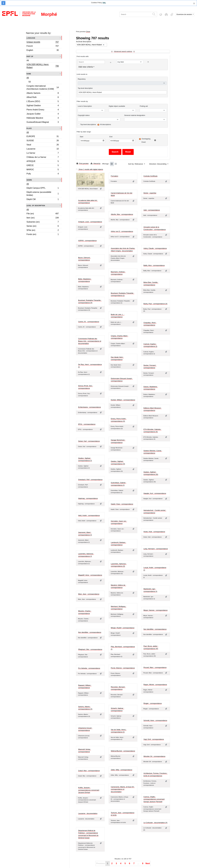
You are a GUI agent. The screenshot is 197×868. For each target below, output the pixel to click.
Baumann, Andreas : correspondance (118, 273)
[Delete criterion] (148, 62)
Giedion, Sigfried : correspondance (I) (85, 459)
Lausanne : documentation (88, 813)
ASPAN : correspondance (87, 241)
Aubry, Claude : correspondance (155, 248)
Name (29, 74)
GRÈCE (43, 166)
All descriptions (105, 124)
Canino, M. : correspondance (89, 322)
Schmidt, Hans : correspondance (155, 720)
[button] (166, 14)
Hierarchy (95, 163)
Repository (82, 79)
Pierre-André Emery (43, 110)
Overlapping (146, 139)
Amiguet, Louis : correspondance (90, 222)
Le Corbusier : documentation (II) (155, 823)
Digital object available (117, 106)
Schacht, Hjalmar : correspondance (117, 710)
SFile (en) (43, 231)
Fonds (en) (43, 235)
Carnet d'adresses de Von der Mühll (122, 194)
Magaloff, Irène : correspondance (90, 575)
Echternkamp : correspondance (90, 407)
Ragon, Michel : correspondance (155, 685)
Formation (115, 176)
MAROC (43, 170)
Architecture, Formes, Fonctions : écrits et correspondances (155, 775)
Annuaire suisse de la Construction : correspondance (155, 228)
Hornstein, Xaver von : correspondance (119, 522)
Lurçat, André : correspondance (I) (155, 569)
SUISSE (43, 141)
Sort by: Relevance (136, 164)
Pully (43, 174)
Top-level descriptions (88, 124)
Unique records (43, 42)
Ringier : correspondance (153, 703)
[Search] (135, 14)
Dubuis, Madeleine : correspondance (151, 388)
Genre (29, 180)
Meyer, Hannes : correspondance (156, 610)
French (43, 46)
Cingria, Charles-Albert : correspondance (120, 337)
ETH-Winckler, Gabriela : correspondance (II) (152, 431)
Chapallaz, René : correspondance (150, 324)
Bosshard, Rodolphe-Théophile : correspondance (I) (122, 294)
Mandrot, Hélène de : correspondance (118, 586)
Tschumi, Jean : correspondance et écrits (123, 814)
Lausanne (43, 149)
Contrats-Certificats (150, 176)
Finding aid (144, 106)
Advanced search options (123, 51)
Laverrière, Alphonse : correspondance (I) (86, 555)
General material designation (135, 115)
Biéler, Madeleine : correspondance (85, 280)
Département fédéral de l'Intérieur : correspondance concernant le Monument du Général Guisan (88, 834)
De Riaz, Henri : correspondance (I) (90, 366)
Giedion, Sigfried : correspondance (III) (151, 473)
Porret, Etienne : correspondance (123, 668)
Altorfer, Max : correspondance (122, 214)
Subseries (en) (43, 222)
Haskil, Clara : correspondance (122, 504)
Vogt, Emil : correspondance (154, 739)
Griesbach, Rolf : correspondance (90, 480)
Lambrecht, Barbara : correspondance (118, 544)
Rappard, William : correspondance (85, 687)
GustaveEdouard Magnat (43, 122)
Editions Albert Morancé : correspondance (153, 409)
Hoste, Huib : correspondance (154, 532)
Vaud (43, 145)
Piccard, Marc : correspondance (155, 667)
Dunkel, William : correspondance (123, 400)
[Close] (194, 3)
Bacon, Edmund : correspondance (84, 259)
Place (29, 128)
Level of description (36, 205)
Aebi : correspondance (152, 210)
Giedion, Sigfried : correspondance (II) (118, 463)
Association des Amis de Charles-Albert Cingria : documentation (123, 250)
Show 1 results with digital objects (90, 169)
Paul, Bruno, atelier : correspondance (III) (151, 647)
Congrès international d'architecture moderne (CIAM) (43, 87)
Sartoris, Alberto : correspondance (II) (85, 708)
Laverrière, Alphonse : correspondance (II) (119, 565)
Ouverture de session (184, 14)
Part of (30, 56)
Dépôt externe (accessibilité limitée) (43, 194)
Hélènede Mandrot (43, 118)
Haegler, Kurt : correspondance (155, 493)
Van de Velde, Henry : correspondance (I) (119, 731)
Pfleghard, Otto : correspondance (90, 649)
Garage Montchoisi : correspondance (118, 441)
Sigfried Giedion (43, 106)
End (111, 137)
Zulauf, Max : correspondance (89, 771)
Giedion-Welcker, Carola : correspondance (153, 452)
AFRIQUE (43, 162)
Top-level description (85, 88)
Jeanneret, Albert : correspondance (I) (85, 534)
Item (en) (43, 218)
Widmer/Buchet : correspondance (123, 751)
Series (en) (43, 226)
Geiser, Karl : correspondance (89, 441)
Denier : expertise (150, 193)
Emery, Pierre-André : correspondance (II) (119, 420)
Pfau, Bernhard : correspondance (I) (123, 648)
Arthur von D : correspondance (122, 231)
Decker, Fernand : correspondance (150, 367)
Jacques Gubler (43, 114)
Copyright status (84, 115)
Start (81, 137)
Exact (144, 142)
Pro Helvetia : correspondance (89, 668)
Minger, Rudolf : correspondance (123, 628)
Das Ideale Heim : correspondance (117, 358)
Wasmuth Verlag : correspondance (85, 751)
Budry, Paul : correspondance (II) (155, 304)
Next (148, 863)
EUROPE (43, 137)
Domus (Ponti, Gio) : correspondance (86, 387)
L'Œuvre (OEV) (43, 102)
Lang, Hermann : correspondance (156, 549)
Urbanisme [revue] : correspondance (85, 729)
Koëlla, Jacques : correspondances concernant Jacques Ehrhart (89, 790)
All (28, 60)
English (43, 50)
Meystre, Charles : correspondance (85, 612)
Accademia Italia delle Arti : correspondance (88, 202)
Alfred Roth (43, 98)
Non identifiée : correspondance (155, 629)
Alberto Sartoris (43, 93)
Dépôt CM (43, 200)
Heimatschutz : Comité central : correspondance (155, 512)
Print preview (83, 163)
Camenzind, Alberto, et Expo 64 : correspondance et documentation (123, 789)
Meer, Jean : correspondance (89, 594)
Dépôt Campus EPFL (43, 188)
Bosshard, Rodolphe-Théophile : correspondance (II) (90, 302)
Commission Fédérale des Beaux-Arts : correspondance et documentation (90, 341)
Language (31, 38)
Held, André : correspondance (89, 515)
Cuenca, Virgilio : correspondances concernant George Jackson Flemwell (154, 799)
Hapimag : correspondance (88, 498)
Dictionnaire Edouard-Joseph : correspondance (122, 380)
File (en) (43, 214)
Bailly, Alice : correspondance (154, 265)
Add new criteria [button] (86, 67)
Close (88, 32)
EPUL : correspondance (87, 424)
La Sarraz (43, 153)
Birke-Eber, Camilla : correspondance (151, 284)
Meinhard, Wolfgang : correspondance (119, 608)
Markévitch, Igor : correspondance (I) (150, 590)
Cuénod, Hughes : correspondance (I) (150, 345)
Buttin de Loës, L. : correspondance (118, 316)
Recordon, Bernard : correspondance (118, 688)
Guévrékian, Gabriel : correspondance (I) (119, 484)
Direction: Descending (158, 164)
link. (104, 3)
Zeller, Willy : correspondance (122, 770)
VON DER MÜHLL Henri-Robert (43, 66)
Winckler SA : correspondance (154, 756)
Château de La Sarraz (43, 157)
